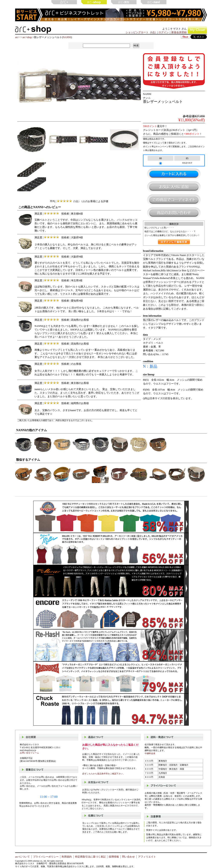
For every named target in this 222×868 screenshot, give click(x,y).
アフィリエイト (147, 857)
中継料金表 (150, 753)
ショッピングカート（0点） (141, 32)
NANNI (67, 37)
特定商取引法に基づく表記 (90, 857)
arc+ (17, 37)
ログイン (164, 32)
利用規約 (67, 857)
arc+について (22, 857)
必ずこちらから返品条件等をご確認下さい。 (104, 774)
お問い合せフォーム (29, 753)
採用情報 (114, 857)
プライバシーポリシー (46, 857)
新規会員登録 (179, 32)
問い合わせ (128, 857)
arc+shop (27, 37)
